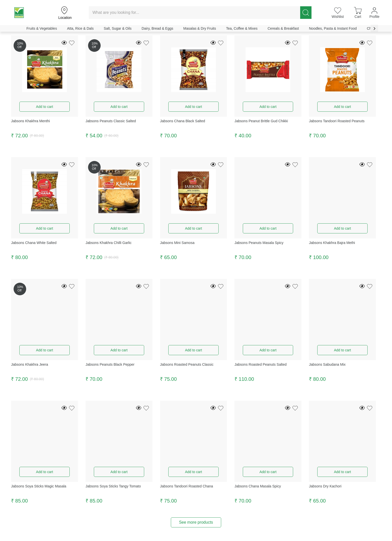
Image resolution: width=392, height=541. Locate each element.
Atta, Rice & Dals (80, 28)
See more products (196, 522)
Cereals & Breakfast (283, 28)
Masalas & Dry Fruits (200, 28)
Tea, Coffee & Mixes (242, 28)
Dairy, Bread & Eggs (158, 28)
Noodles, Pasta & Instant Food (333, 28)
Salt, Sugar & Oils (118, 28)
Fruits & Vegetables (42, 28)
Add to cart (45, 107)
